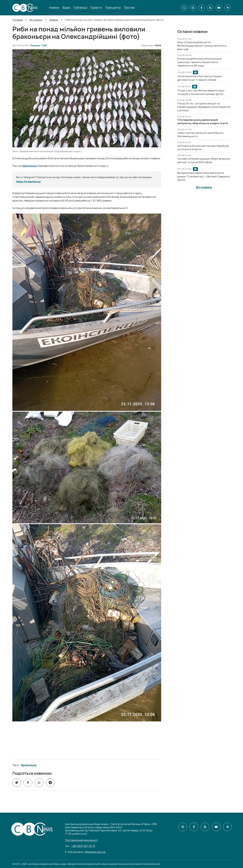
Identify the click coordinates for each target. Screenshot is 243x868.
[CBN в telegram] (228, 8)
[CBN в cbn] (210, 8)
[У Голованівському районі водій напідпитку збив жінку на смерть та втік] (203, 122)
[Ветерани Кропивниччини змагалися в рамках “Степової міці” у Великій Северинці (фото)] (204, 176)
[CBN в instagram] (193, 8)
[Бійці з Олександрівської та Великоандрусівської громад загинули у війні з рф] (202, 46)
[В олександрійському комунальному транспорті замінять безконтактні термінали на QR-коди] (200, 62)
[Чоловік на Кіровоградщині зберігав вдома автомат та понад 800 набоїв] (203, 160)
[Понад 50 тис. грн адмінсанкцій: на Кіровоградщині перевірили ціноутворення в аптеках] (204, 107)
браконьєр (29, 765)
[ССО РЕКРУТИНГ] (87, 743)
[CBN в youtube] (219, 8)
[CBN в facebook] (201, 8)
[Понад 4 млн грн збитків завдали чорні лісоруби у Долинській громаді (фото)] (201, 92)
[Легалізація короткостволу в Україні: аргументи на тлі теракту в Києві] (200, 78)
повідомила (29, 166)
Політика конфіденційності (81, 840)
